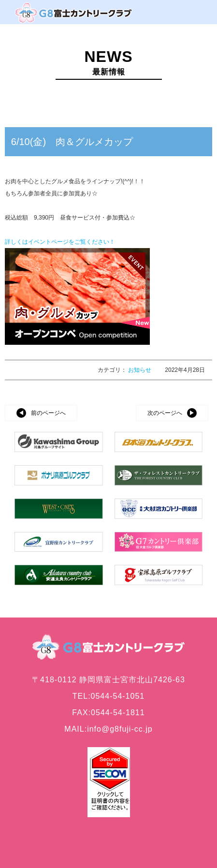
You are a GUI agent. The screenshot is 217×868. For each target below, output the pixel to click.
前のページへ (48, 413)
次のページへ (165, 413)
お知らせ (140, 370)
